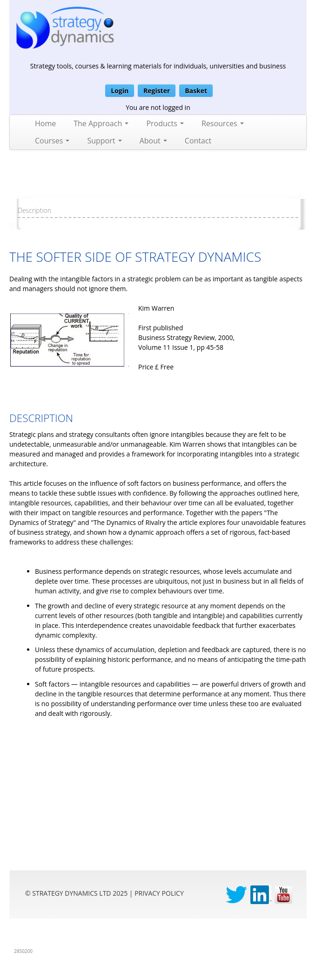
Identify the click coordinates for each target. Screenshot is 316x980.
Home (45, 123)
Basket (196, 91)
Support (104, 141)
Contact (198, 141)
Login (120, 91)
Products (165, 123)
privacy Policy (159, 893)
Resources (223, 123)
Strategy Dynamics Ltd (71, 893)
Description (34, 210)
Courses (52, 141)
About (153, 141)
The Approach (101, 123)
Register (157, 91)
